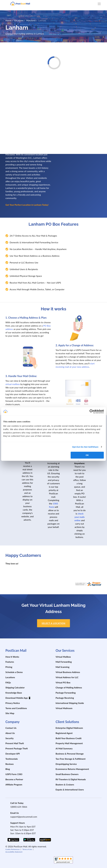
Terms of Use (27, 849)
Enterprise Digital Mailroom (69, 728)
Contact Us (11, 728)
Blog (8, 769)
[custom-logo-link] (20, 3)
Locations (10, 677)
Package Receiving (65, 698)
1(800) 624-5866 (19, 807)
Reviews (10, 764)
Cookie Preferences (13, 849)
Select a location (54, 623)
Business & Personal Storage (70, 754)
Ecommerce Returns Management (72, 769)
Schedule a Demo (14, 672)
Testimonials (12, 759)
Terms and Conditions (16, 708)
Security (9, 738)
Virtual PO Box (63, 682)
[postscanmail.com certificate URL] (88, 584)
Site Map (10, 713)
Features (10, 662)
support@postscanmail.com (24, 817)
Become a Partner (14, 779)
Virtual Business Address (68, 672)
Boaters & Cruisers (65, 784)
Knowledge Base (14, 693)
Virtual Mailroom (64, 708)
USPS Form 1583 (14, 774)
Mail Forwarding (64, 662)
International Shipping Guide (70, 703)
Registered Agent (64, 733)
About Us (10, 733)
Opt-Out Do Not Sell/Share (85, 447)
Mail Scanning (62, 667)
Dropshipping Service (66, 764)
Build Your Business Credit (69, 738)
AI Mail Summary (64, 748)
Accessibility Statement (14, 852)
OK (87, 455)
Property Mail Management (69, 743)
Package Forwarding (66, 693)
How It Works (12, 657)
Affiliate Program (14, 784)
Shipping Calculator (15, 687)
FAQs (8, 682)
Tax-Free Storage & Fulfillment (71, 759)
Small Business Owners (67, 774)
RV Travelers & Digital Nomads (71, 779)
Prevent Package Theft (17, 748)
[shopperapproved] (63, 860)
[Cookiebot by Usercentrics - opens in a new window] (92, 411)
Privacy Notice (13, 703)
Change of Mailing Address (69, 687)
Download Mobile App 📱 (18, 698)
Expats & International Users (70, 790)
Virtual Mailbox (63, 657)
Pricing (9, 667)
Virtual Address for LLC (67, 677)
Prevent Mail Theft (15, 743)
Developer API (13, 754)
